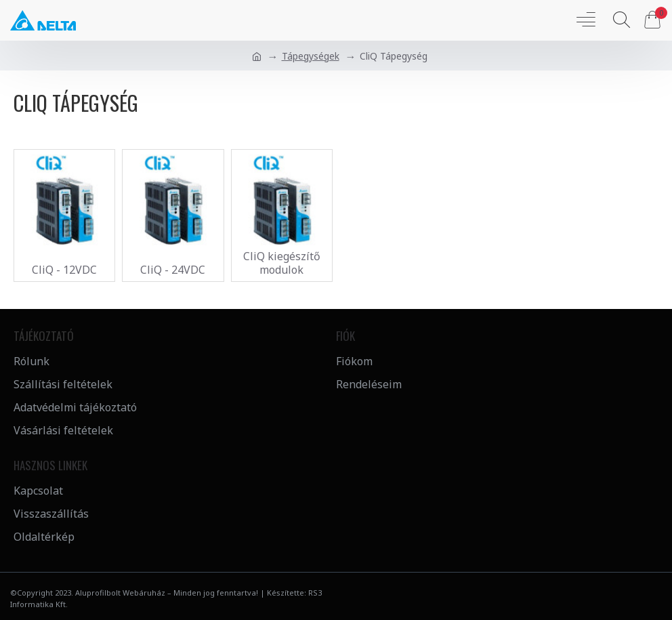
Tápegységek (311, 56)
